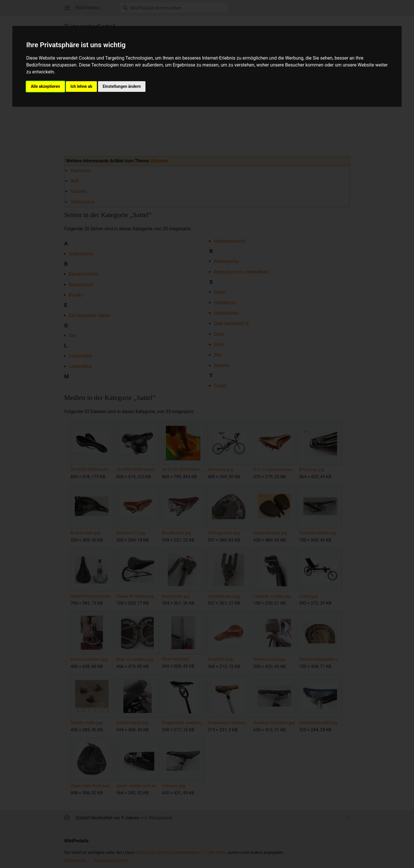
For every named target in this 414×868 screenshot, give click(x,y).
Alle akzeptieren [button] (45, 86)
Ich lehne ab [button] (81, 86)
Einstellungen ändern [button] (122, 86)
